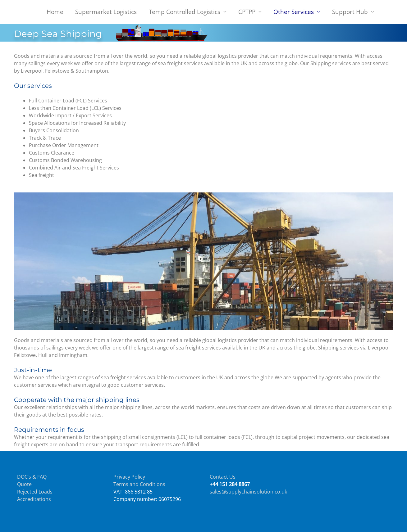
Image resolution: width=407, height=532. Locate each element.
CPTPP (247, 12)
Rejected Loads (35, 492)
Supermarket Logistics (106, 12)
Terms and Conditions (139, 484)
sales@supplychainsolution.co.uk (248, 492)
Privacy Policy (129, 477)
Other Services (294, 12)
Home (55, 12)
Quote (24, 484)
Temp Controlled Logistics (185, 12)
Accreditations (34, 499)
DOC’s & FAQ (32, 477)
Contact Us (223, 477)
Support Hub (350, 12)
